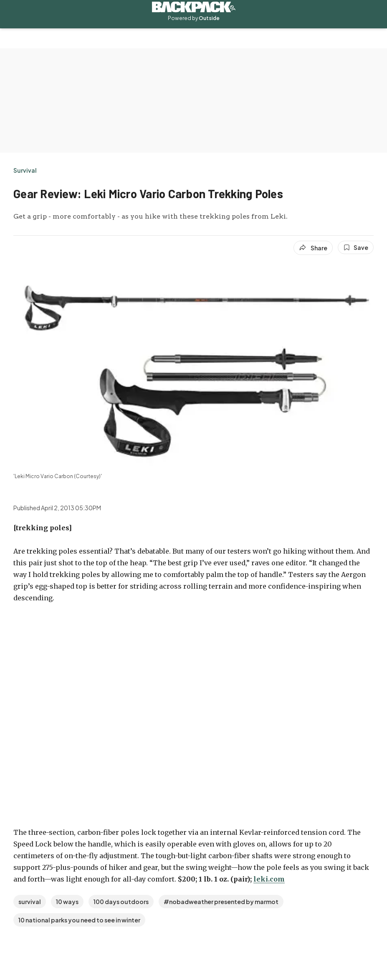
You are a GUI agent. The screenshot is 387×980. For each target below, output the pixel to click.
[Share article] (313, 248)
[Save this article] (356, 247)
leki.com (269, 879)
